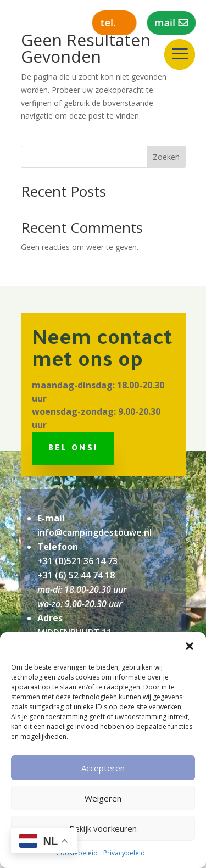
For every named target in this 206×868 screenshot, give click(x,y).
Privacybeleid (124, 853)
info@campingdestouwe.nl (94, 532)
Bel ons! (73, 449)
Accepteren (103, 768)
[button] (190, 646)
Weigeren (103, 798)
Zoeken (166, 157)
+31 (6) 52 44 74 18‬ (76, 575)
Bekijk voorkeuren (103, 828)
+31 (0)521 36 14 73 (77, 561)
